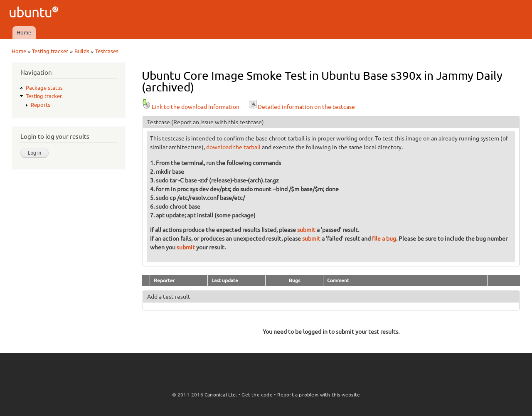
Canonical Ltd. (221, 395)
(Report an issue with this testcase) (218, 122)
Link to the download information (191, 107)
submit (306, 230)
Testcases (107, 51)
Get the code (257, 395)
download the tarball (233, 147)
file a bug (384, 239)
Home (24, 32)
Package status (44, 88)
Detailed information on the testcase (301, 107)
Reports (41, 105)
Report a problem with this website (319, 395)
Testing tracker (50, 51)
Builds (82, 51)
